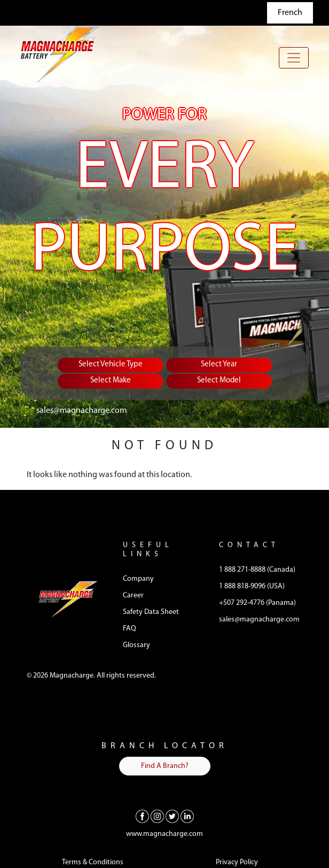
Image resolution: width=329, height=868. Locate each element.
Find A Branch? (165, 766)
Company (138, 579)
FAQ (130, 629)
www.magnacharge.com (164, 834)
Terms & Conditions (93, 862)
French (290, 13)
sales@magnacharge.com (81, 411)
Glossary (136, 645)
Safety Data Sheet (151, 612)
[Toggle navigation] (294, 58)
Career (133, 596)
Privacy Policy (237, 862)
